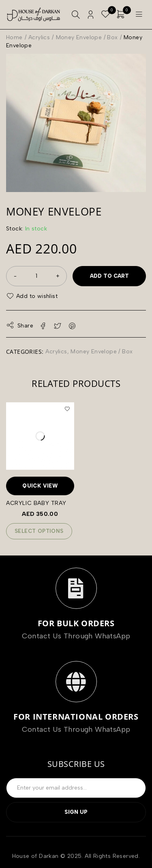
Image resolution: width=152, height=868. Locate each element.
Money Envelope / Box (87, 37)
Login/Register (91, 15)
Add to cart (109, 276)
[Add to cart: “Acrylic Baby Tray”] (39, 531)
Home (14, 37)
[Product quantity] (36, 276)
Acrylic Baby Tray (36, 503)
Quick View (40, 486)
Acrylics (39, 37)
